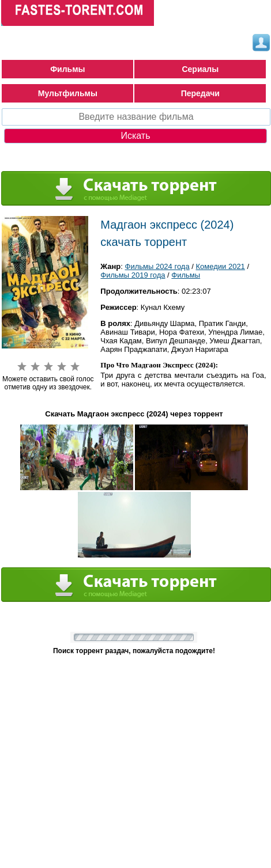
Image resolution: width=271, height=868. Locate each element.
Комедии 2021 (221, 266)
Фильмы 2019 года (133, 275)
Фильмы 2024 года (157, 266)
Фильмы (67, 69)
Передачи (200, 93)
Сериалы (200, 69)
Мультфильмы (68, 93)
